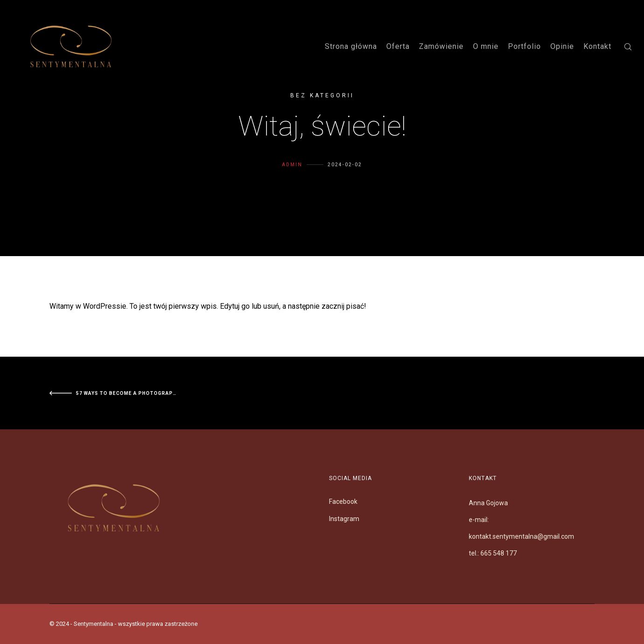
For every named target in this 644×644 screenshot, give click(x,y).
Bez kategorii (322, 95)
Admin (292, 182)
